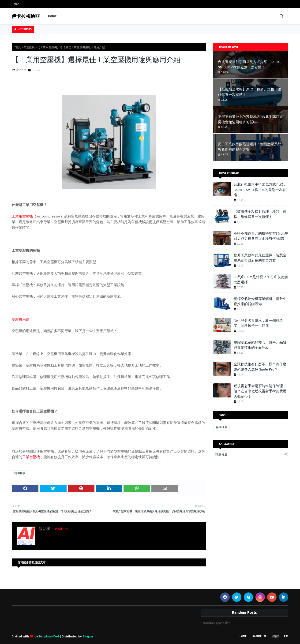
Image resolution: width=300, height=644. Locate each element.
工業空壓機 (31, 457)
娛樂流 (276, 636)
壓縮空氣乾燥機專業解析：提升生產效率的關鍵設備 (260, 301)
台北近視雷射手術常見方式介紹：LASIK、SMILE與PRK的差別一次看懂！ (250, 65)
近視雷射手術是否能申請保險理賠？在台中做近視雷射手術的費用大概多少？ (260, 391)
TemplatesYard (49, 636)
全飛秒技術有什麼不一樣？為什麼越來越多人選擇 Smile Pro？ (260, 367)
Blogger (88, 636)
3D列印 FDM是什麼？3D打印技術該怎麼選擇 (261, 280)
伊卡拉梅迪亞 (26, 16)
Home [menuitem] (52, 16)
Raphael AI (259, 636)
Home (15, 4)
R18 (286, 636)
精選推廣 (29, 47)
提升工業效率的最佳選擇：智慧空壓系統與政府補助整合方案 (250, 147)
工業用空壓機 (22, 216)
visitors (21, 70)
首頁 (18, 47)
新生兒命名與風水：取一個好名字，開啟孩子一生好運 (258, 323)
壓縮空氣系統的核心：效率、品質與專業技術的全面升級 (260, 345)
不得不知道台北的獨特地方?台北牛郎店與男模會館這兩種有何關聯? (250, 119)
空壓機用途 (21, 319)
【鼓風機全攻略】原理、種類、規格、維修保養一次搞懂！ (250, 92)
